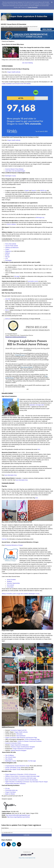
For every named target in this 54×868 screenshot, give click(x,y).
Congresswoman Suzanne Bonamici (15, 766)
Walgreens (8, 251)
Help (34, 858)
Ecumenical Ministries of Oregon (14, 545)
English (27, 191)
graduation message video (37, 405)
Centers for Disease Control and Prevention (30, 741)
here (39, 449)
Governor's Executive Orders (13, 743)
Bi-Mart (7, 255)
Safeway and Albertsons (12, 248)
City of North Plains (11, 757)
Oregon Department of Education (19, 745)
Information (19, 734)
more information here (11, 475)
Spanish (34, 191)
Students (9, 581)
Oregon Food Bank (10, 792)
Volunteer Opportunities (13, 583)
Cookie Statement (33, 7)
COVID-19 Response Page (32, 739)
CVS (7, 259)
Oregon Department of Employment (23, 749)
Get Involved (10, 585)
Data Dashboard (21, 736)
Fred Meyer (8, 260)
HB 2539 (8, 299)
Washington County (10, 176)
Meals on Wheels (10, 794)
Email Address (5, 828)
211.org (7, 788)
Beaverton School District (12, 778)
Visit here (4, 539)
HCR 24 (7, 319)
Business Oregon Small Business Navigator (23, 747)
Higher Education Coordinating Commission (17, 782)
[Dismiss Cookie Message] (52, 2)
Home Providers (11, 580)
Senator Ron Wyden (11, 769)
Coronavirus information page (28, 778)
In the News (10, 587)
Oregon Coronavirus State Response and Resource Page (21, 738)
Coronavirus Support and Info (18, 730)
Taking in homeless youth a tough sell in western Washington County (21, 594)
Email (27, 766)
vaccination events (33, 281)
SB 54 (7, 310)
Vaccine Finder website (12, 246)
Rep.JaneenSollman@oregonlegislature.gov (18, 815)
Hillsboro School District (12, 776)
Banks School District (11, 780)
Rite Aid (7, 257)
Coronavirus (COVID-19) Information (28, 780)
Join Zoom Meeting (27, 63)
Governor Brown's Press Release (14, 169)
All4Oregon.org (40, 218)
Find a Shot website (11, 244)
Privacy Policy (22, 858)
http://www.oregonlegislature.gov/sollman (19, 817)
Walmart (8, 253)
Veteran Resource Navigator (19, 750)
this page (17, 276)
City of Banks (9, 759)
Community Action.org (11, 790)
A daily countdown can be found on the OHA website (16, 84)
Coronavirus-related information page (29, 776)
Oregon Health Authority (14, 72)
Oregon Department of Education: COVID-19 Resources (21, 774)
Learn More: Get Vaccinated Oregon (15, 171)
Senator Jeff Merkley (11, 768)
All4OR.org (43, 191)
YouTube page (32, 761)
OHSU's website (11, 224)
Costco (7, 249)
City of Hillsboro (10, 755)
